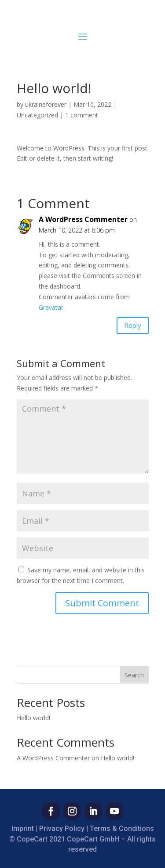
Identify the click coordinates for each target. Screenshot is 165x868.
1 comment (82, 115)
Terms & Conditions (122, 829)
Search (134, 675)
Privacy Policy (62, 829)
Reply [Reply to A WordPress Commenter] (133, 325)
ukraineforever (46, 104)
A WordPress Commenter (83, 219)
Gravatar (51, 307)
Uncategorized (37, 115)
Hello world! (33, 718)
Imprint (23, 829)
